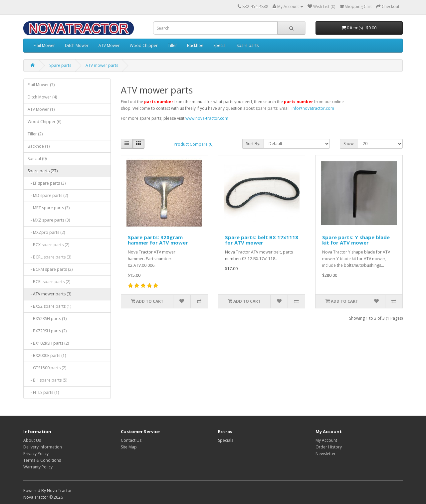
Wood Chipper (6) (44, 122)
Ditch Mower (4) (42, 97)
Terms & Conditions (42, 460)
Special (220, 45)
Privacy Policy (36, 454)
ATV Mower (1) (41, 109)
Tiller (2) (35, 134)
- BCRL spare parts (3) (49, 257)
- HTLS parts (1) (43, 392)
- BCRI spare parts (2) (49, 282)
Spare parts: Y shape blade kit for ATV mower (356, 240)
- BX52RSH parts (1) (47, 319)
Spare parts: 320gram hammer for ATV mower (158, 240)
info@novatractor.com (313, 108)
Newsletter (326, 454)
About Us (32, 440)
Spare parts (248, 45)
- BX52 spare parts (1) (49, 306)
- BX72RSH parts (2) (47, 331)
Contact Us (131, 440)
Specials (226, 440)
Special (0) (37, 159)
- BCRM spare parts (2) (50, 269)
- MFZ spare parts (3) (49, 208)
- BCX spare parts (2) (48, 245)
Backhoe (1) (39, 146)
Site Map (129, 447)
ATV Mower (109, 45)
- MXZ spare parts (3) (49, 220)
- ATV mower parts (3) (49, 294)
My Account (326, 440)
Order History (329, 447)
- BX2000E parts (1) (47, 355)
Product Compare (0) (194, 144)
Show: (349, 144)
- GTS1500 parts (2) (47, 368)
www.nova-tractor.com (207, 118)
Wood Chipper (144, 45)
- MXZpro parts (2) (46, 232)
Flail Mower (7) (41, 85)
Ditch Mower (77, 45)
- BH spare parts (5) (47, 380)
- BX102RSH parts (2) (48, 343)
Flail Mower (44, 45)
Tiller (172, 45)
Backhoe (195, 45)
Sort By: (253, 144)
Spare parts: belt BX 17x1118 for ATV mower (262, 240)
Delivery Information (43, 447)
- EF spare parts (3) (47, 183)
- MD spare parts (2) (48, 195)
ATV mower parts (102, 65)
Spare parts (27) (43, 171)
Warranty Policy (38, 467)
